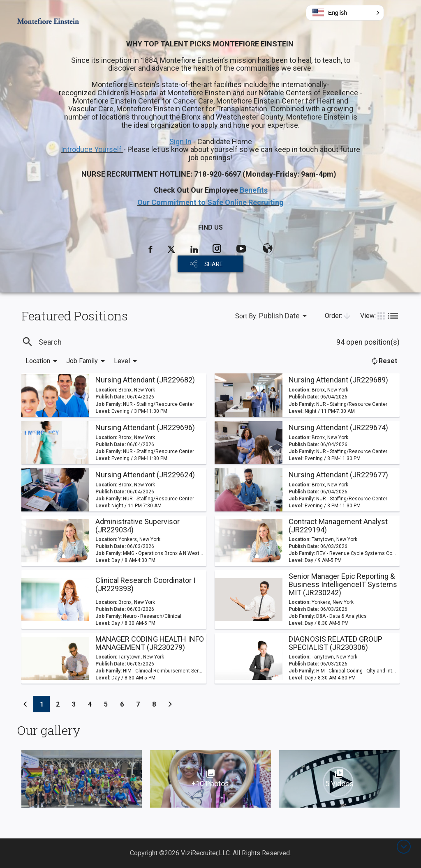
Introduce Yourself (92, 149)
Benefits (254, 190)
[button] (345, 13)
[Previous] (25, 704)
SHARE (214, 264)
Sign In (180, 142)
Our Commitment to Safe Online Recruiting (210, 202)
